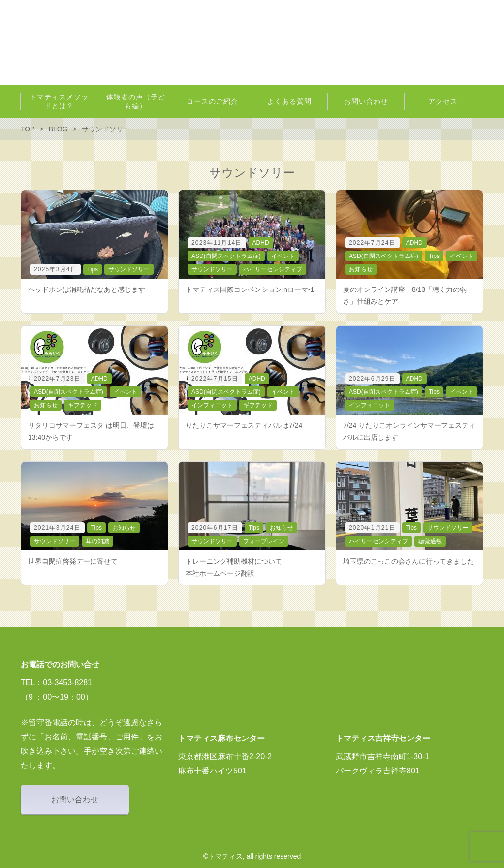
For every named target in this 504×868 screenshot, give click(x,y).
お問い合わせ (75, 799)
